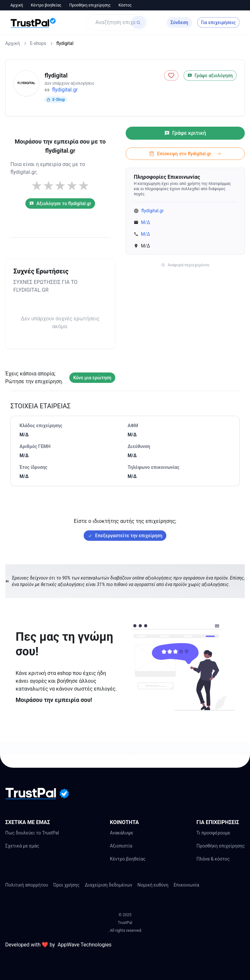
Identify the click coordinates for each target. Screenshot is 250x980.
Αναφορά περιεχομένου (185, 265)
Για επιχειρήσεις (218, 22)
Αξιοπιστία (121, 846)
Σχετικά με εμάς (22, 846)
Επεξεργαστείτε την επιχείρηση (125, 536)
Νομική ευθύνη (153, 885)
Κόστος (125, 5)
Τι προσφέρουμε (213, 833)
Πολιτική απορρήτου (27, 885)
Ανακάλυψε (121, 833)
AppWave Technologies (85, 945)
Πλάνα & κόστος (213, 859)
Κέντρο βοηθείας (46, 5)
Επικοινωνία (186, 885)
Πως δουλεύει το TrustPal (32, 833)
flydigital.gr (65, 90)
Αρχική (17, 5)
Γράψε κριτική (185, 133)
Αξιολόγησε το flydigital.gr (60, 203)
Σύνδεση (179, 22)
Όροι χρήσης (67, 885)
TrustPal (125, 923)
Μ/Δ (146, 222)
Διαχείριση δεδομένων (109, 885)
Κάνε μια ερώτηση (92, 378)
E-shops (38, 43)
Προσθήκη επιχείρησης (90, 5)
